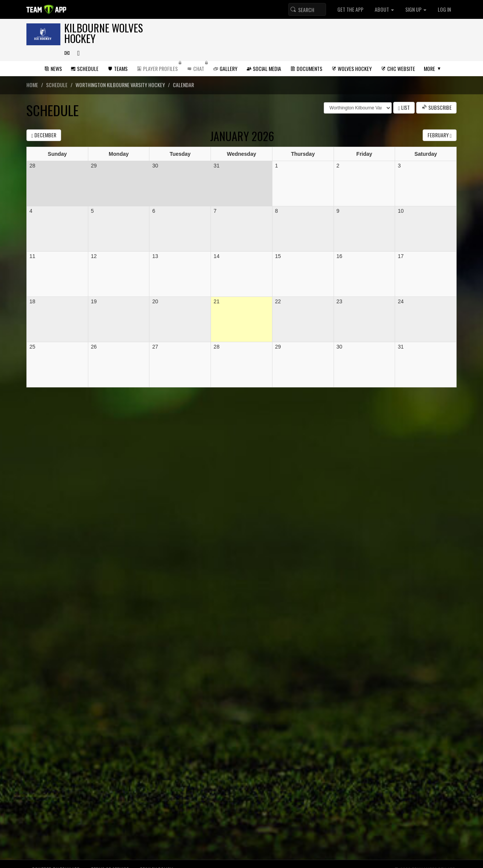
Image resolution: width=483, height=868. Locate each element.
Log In (444, 9)
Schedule (57, 85)
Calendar (183, 85)
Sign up (416, 9)
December (44, 135)
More (429, 68)
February (440, 135)
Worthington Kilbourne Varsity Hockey (120, 85)
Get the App (350, 9)
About (384, 9)
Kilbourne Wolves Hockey (104, 33)
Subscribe (436, 107)
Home (32, 85)
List (404, 107)
